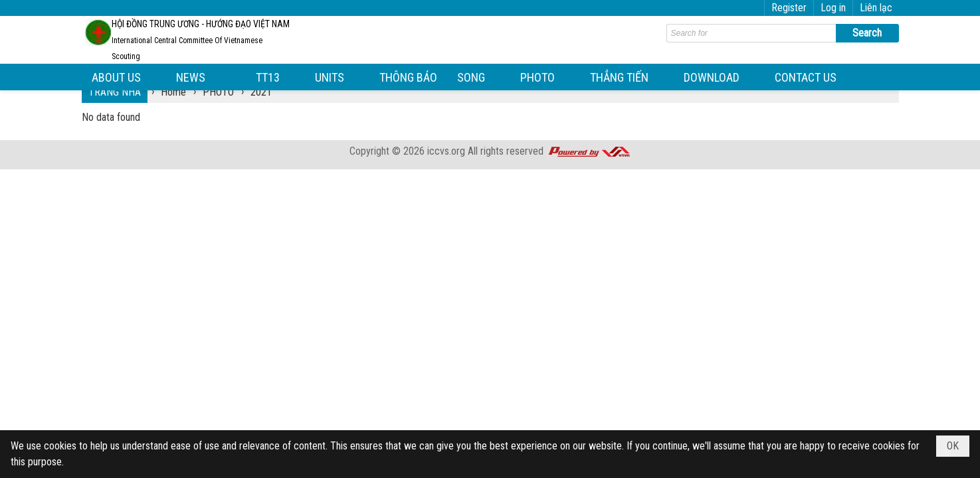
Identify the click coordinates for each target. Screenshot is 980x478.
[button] (124, 77)
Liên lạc (876, 8)
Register (789, 8)
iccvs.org (446, 151)
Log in (833, 8)
